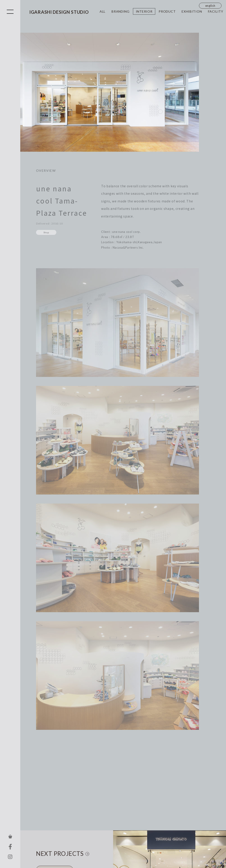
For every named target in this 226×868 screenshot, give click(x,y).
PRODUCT (167, 11)
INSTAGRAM (10, 857)
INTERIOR (144, 11)
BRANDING (121, 11)
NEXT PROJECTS (60, 854)
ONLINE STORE (10, 836)
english (210, 6)
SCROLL (213, 862)
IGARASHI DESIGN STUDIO (59, 12)
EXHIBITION (192, 11)
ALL (103, 11)
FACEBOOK (10, 847)
